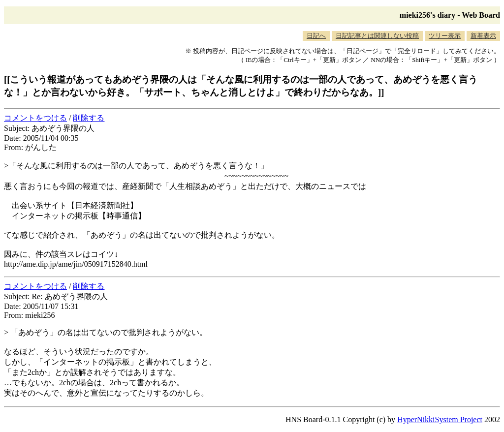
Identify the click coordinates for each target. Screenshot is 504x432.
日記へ (316, 36)
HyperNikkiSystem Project (440, 419)
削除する (89, 118)
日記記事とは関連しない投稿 (377, 36)
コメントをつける (35, 118)
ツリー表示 (445, 36)
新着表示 (483, 36)
